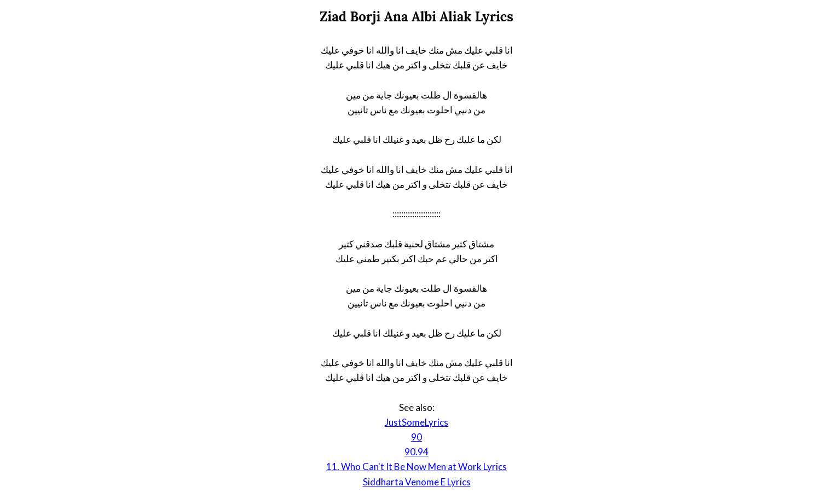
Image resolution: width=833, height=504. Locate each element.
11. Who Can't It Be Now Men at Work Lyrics (416, 467)
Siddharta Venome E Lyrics (417, 482)
